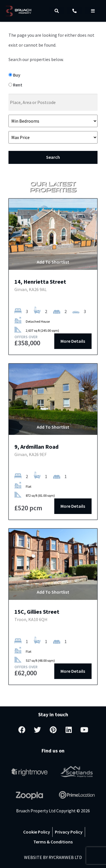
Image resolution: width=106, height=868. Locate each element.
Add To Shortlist (53, 262)
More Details (73, 341)
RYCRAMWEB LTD (65, 857)
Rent (15, 85)
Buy (14, 75)
